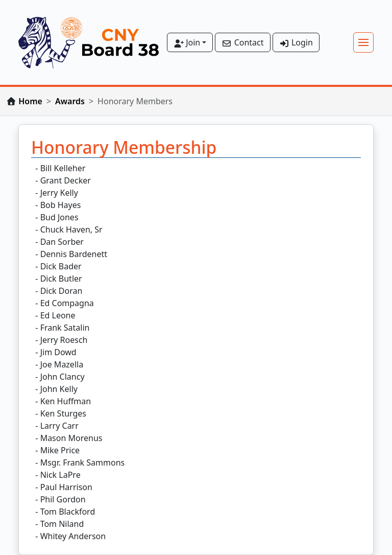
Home (30, 101)
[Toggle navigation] (363, 42)
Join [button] (187, 42)
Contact (242, 42)
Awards (70, 101)
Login (296, 42)
